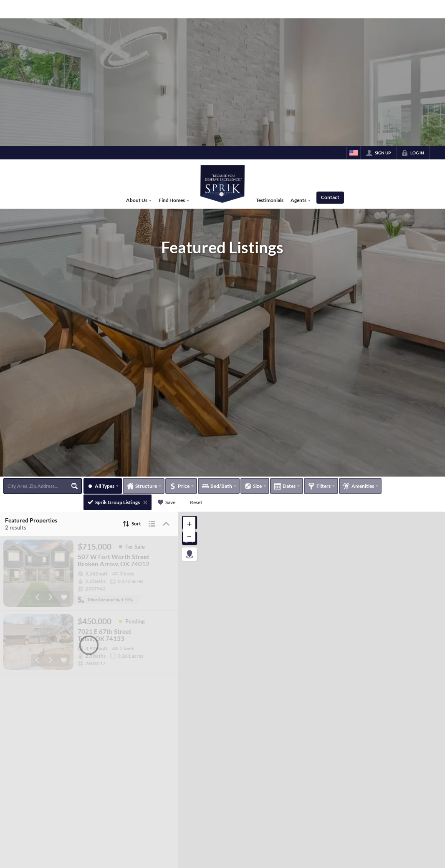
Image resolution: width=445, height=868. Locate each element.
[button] (189, 567)
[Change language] (354, 7)
